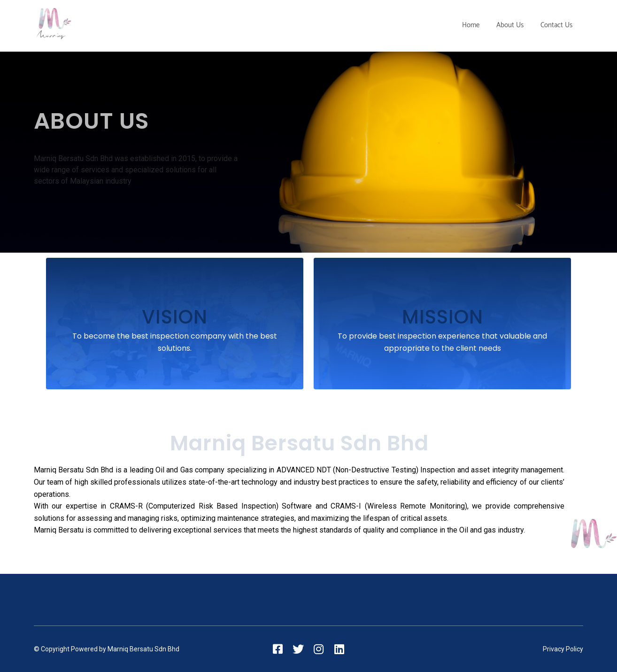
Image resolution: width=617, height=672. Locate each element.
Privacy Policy (563, 649)
